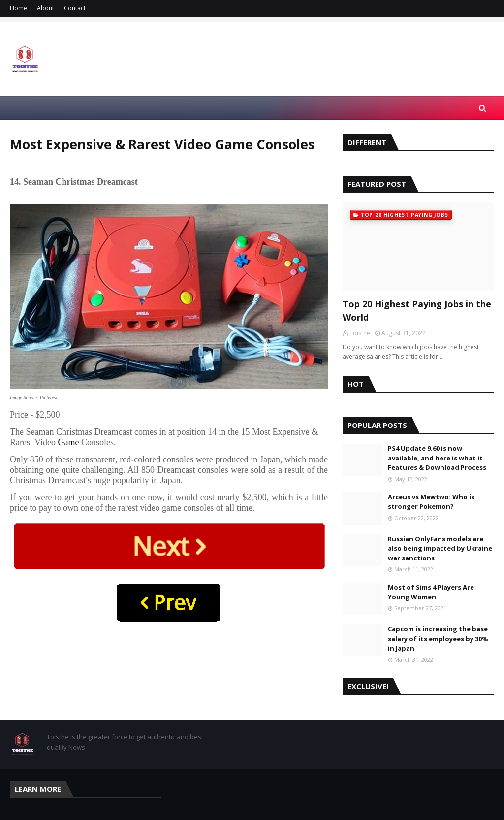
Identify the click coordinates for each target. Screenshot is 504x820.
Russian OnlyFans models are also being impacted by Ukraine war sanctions (440, 548)
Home (18, 8)
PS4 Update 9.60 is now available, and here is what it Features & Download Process (437, 458)
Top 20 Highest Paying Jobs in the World (417, 311)
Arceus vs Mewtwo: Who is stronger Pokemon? (431, 502)
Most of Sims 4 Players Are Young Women (431, 592)
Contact (75, 8)
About (46, 8)
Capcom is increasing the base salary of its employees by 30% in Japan (438, 639)
